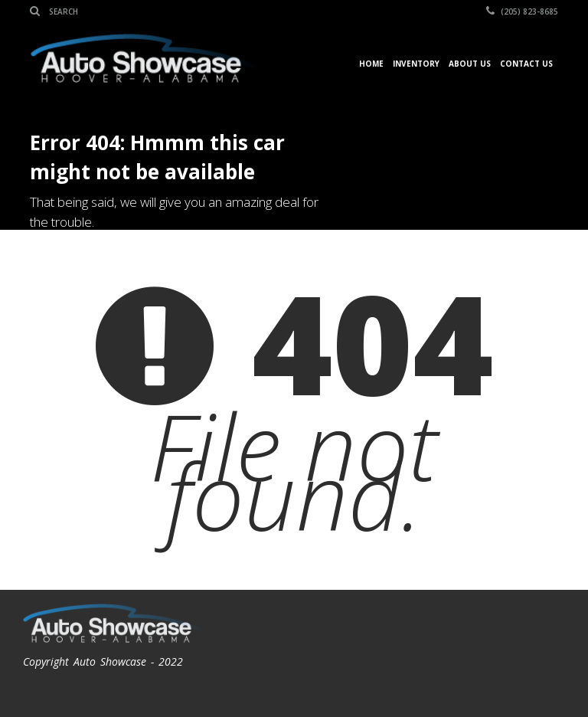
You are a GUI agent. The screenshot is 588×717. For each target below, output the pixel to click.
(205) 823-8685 (522, 11)
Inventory (416, 64)
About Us (470, 64)
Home (371, 64)
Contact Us (526, 64)
